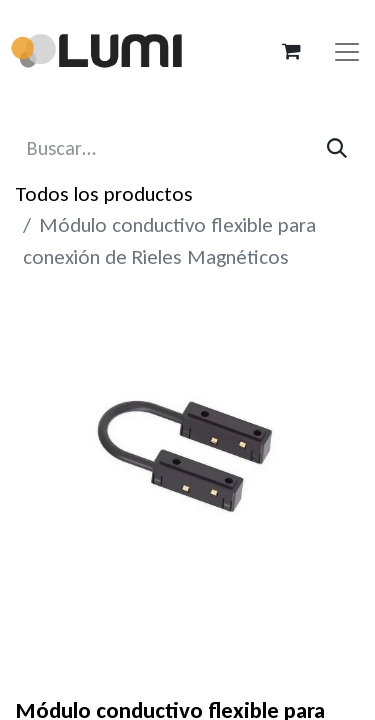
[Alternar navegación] (347, 51)
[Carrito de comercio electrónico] (291, 51)
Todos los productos (104, 194)
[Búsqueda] (337, 148)
